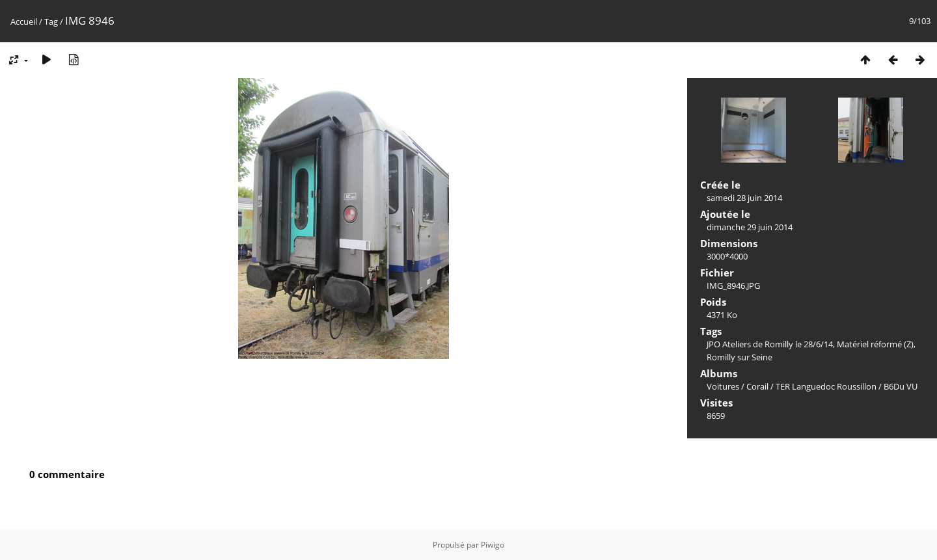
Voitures (723, 386)
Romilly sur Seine (740, 357)
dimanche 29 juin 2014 (750, 227)
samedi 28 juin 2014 (744, 198)
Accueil (24, 21)
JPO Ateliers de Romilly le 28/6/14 (770, 344)
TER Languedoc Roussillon (826, 386)
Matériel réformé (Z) (875, 344)
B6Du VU (901, 386)
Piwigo (493, 545)
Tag (51, 21)
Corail (757, 386)
